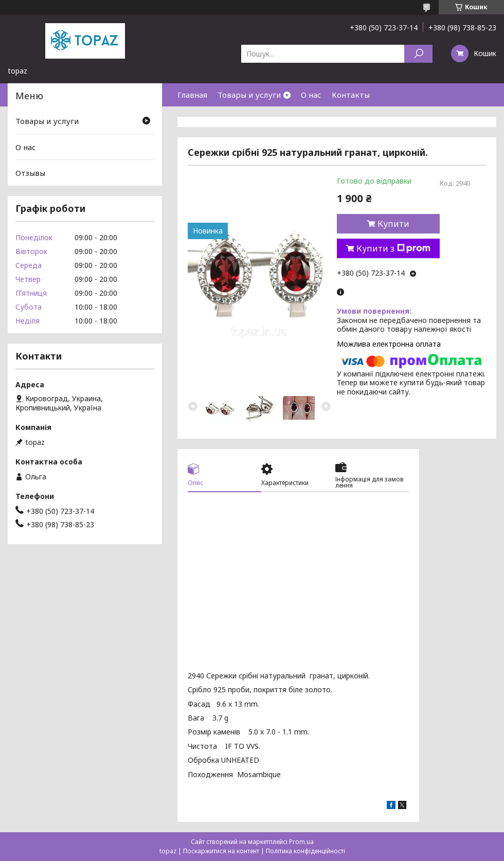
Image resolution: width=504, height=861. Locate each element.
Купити (393, 224)
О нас (311, 95)
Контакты (351, 95)
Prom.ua (301, 842)
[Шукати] (418, 54)
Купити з (393, 248)
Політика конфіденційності (305, 851)
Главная (192, 95)
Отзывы (30, 173)
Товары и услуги (249, 95)
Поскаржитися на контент (221, 851)
